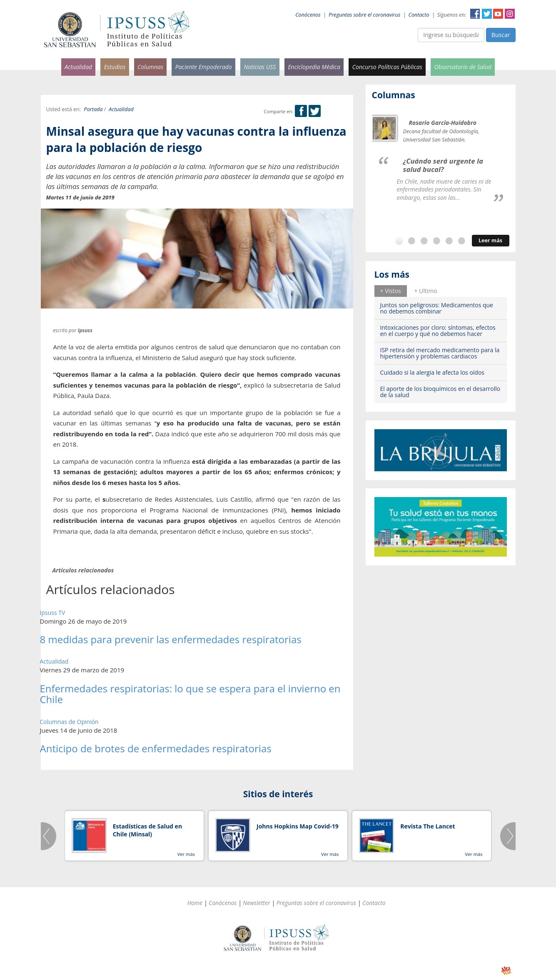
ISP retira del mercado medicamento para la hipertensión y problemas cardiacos (440, 353)
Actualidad (78, 67)
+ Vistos (391, 291)
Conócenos (308, 15)
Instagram (510, 14)
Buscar (501, 35)
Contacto (419, 15)
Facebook (475, 14)
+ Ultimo (425, 291)
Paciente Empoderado (204, 67)
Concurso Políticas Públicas (387, 67)
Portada (93, 109)
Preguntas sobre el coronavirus (364, 15)
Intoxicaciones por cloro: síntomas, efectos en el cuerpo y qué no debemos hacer (438, 331)
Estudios (115, 67)
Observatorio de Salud (463, 67)
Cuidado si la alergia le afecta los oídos (433, 372)
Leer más (490, 240)
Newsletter (256, 903)
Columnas (150, 67)
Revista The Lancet (428, 826)
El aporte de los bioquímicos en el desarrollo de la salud (440, 392)
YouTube (498, 14)
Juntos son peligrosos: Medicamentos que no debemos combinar (437, 308)
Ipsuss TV (53, 613)
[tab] (391, 291)
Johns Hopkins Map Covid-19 (298, 826)
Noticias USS (260, 67)
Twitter (487, 14)
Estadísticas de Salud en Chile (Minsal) (147, 830)
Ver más (186, 854)
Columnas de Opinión (69, 722)
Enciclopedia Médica (314, 67)
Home (195, 903)
